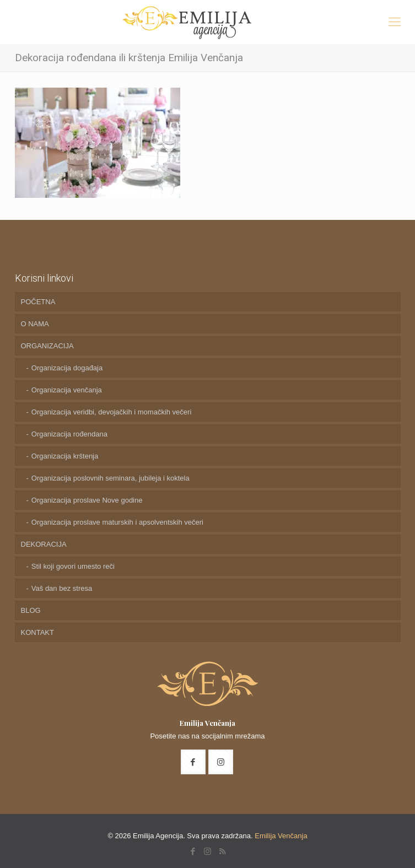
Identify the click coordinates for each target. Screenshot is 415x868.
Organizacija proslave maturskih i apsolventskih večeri (117, 522)
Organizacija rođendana (69, 434)
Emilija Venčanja (281, 836)
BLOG (31, 610)
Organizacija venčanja (67, 390)
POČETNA (38, 302)
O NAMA (35, 324)
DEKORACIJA (44, 544)
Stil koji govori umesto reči (73, 566)
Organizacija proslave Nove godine (87, 500)
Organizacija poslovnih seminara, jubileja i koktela (111, 478)
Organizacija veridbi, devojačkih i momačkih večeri (111, 412)
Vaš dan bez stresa (62, 588)
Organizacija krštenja (65, 456)
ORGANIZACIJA (47, 346)
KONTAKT (37, 632)
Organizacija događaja (67, 368)
